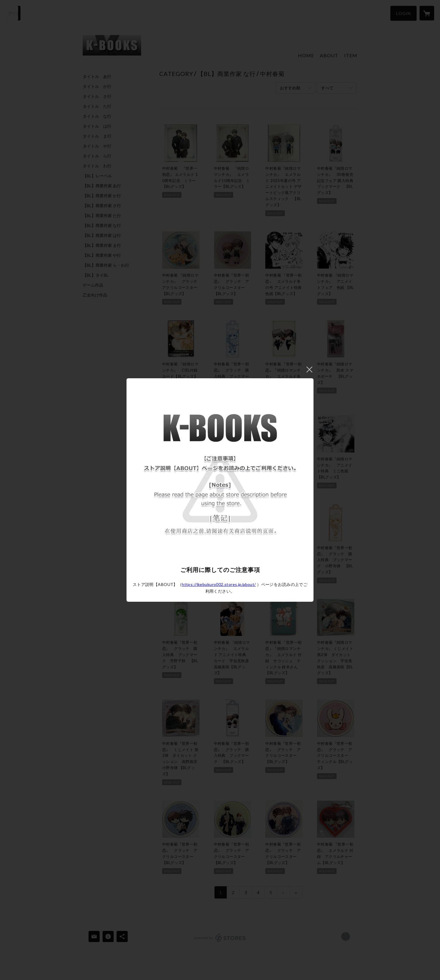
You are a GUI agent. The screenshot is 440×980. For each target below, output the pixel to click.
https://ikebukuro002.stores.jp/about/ (219, 584)
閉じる (309, 370)
